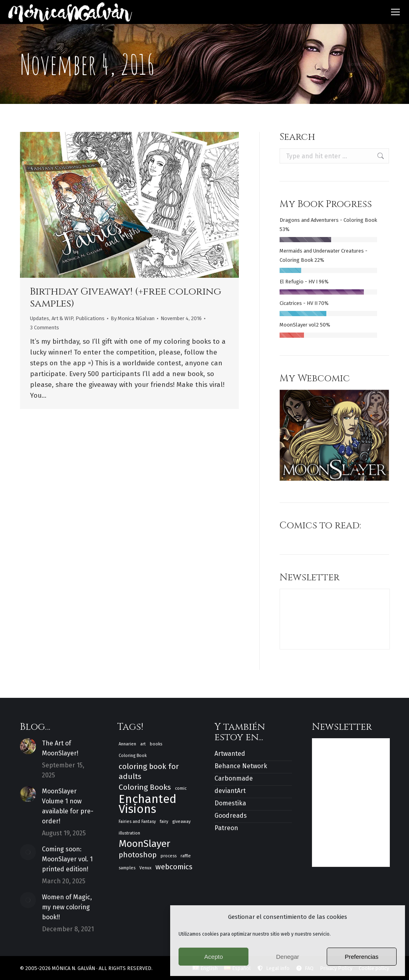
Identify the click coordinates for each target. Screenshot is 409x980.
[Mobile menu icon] (395, 12)
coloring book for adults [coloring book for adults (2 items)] (149, 771)
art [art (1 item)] (143, 744)
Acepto (213, 957)
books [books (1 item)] (156, 744)
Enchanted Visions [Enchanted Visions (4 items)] (148, 804)
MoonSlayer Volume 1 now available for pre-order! (68, 806)
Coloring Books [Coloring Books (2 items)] (145, 787)
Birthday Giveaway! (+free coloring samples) (126, 298)
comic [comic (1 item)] (181, 788)
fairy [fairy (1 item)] (164, 822)
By (133, 318)
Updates (40, 318)
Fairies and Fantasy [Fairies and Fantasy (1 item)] (137, 822)
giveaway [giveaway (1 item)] (181, 822)
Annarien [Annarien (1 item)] (127, 744)
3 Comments (45, 328)
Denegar (288, 957)
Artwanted (230, 754)
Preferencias (361, 957)
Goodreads (231, 816)
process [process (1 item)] (169, 856)
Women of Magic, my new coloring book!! (67, 907)
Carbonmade (234, 778)
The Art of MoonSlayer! (60, 748)
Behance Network (241, 766)
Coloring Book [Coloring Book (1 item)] (133, 756)
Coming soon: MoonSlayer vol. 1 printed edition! (67, 859)
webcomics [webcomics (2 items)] (174, 867)
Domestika (230, 803)
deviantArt (230, 791)
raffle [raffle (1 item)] (186, 856)
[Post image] (28, 746)
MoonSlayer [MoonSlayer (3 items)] (144, 844)
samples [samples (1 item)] (127, 868)
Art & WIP (62, 318)
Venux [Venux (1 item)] (145, 868)
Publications (90, 318)
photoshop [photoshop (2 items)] (138, 855)
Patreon (226, 828)
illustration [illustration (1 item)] (129, 833)
